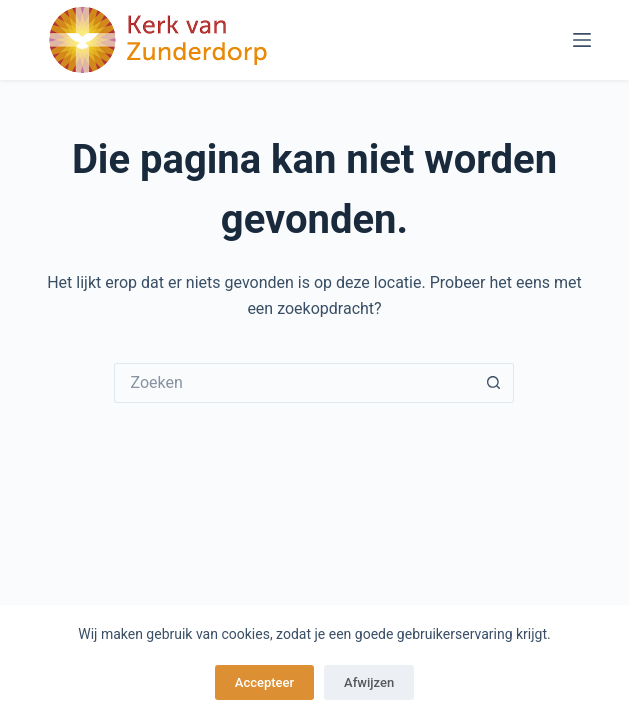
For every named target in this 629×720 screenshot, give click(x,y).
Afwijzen (369, 682)
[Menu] (582, 40)
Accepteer (264, 682)
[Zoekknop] (494, 383)
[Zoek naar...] (294, 383)
